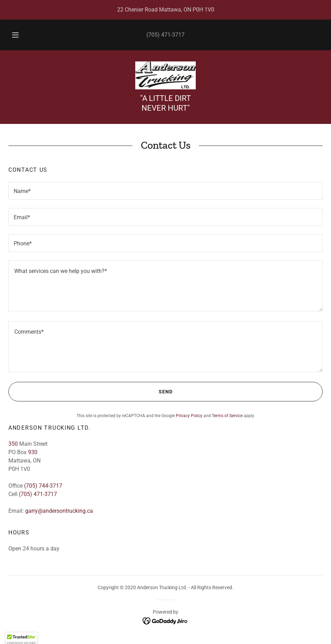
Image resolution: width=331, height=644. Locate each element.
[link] (165, 75)
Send (90, 392)
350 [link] (13, 444)
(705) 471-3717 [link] (165, 35)
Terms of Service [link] (227, 416)
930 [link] (33, 452)
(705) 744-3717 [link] (43, 486)
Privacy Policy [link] (189, 416)
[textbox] (165, 191)
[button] (22, 35)
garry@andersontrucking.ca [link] (59, 511)
